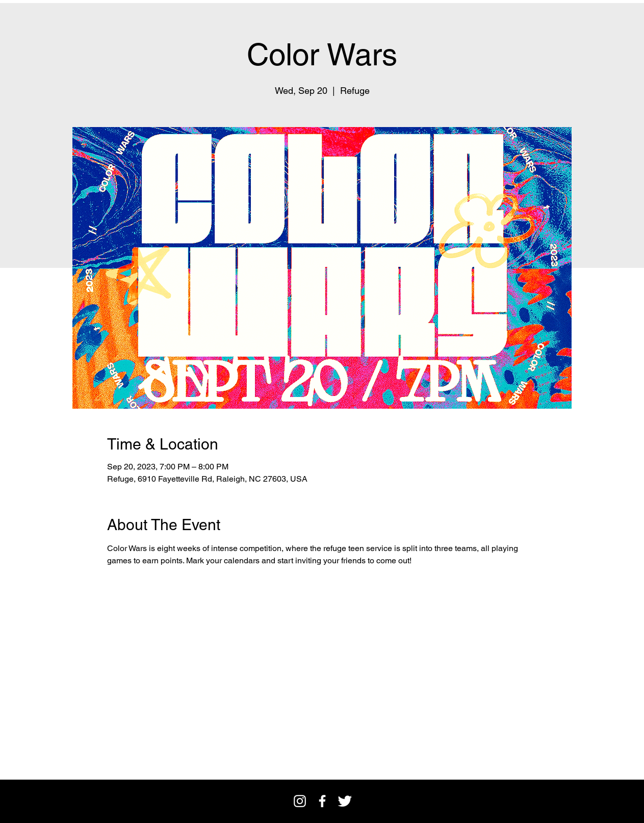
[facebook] (322, 801)
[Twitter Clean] (345, 801)
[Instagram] (300, 801)
